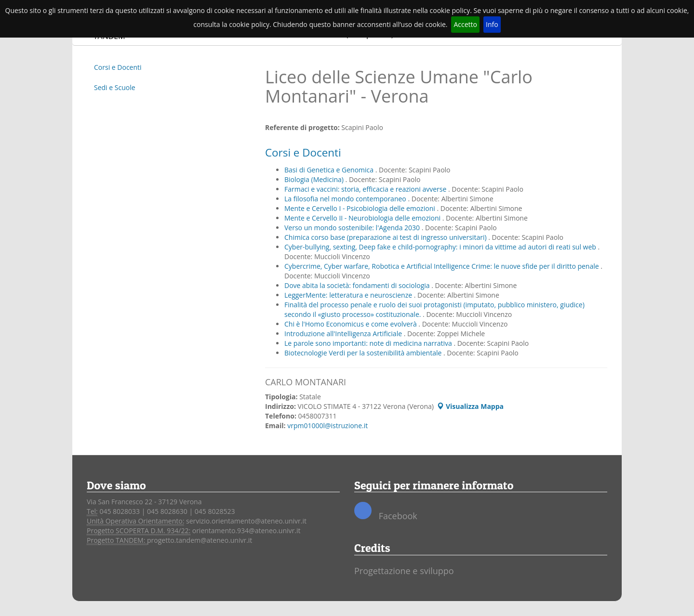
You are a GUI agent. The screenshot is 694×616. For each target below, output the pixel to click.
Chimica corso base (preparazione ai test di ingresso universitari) (386, 237)
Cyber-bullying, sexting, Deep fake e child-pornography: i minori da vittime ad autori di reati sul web (441, 247)
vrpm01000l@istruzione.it (327, 426)
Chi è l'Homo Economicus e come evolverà (351, 324)
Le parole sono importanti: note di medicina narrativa (369, 343)
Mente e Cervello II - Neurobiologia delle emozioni (363, 218)
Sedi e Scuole (115, 87)
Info (492, 24)
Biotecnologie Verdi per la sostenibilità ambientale (364, 353)
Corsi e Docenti (118, 67)
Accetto (465, 24)
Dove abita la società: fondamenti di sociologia (358, 285)
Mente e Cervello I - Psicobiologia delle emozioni (360, 208)
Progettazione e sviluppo (404, 571)
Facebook (386, 512)
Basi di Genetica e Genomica (330, 170)
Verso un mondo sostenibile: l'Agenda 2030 (353, 228)
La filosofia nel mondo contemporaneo (346, 199)
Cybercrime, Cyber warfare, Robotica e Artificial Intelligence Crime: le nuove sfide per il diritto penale (442, 266)
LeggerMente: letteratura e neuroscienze (349, 295)
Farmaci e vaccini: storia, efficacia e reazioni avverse (366, 189)
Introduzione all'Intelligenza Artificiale (344, 334)
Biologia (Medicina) (315, 179)
